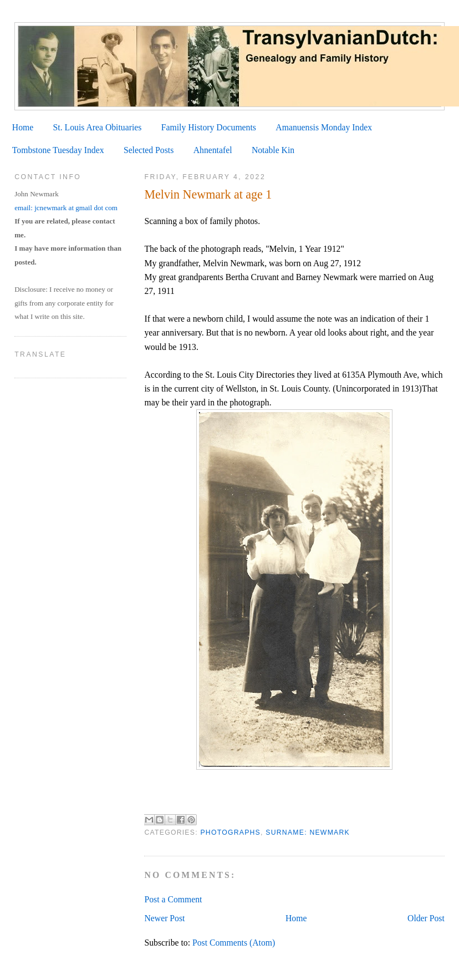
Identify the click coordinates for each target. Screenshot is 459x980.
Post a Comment (173, 899)
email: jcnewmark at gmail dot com (66, 208)
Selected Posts (149, 150)
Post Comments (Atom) (234, 943)
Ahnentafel (213, 150)
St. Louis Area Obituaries (98, 127)
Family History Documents (209, 127)
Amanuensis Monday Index (324, 127)
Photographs (230, 832)
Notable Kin (273, 150)
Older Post (426, 918)
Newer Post (164, 918)
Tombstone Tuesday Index (58, 150)
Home (23, 127)
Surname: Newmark (308, 832)
